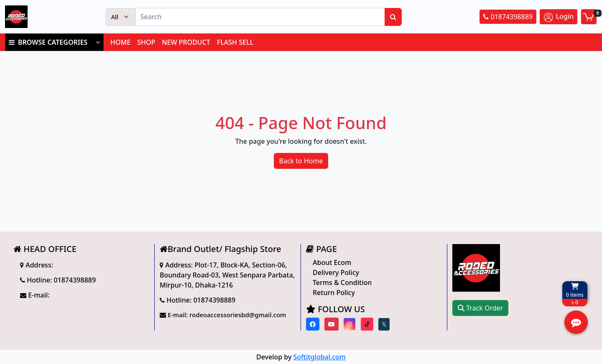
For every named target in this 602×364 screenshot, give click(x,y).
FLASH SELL (235, 42)
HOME (120, 42)
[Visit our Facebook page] (313, 324)
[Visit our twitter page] (384, 324)
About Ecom (332, 262)
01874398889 (508, 17)
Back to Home (301, 161)
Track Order (480, 308)
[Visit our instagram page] (349, 324)
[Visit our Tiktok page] (367, 324)
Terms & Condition (342, 283)
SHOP (146, 42)
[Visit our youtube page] (332, 324)
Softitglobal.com (320, 357)
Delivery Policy (336, 272)
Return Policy (334, 293)
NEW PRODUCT (186, 42)
